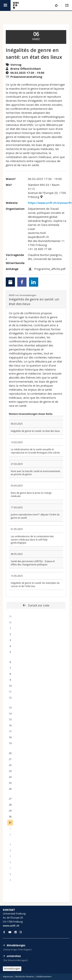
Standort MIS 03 (38, 185)
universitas (14, 956)
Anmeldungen (12, 969)
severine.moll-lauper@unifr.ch (38, 235)
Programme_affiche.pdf (50, 269)
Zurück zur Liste (38, 605)
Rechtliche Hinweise (25, 977)
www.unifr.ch (11, 926)
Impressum (8, 977)
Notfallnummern (44, 977)
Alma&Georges (16, 945)
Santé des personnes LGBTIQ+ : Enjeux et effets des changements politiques (33, 563)
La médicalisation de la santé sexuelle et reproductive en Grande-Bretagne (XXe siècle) (35, 451)
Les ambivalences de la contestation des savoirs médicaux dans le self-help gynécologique (32, 540)
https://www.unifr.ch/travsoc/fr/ (47, 203)
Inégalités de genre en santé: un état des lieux (35, 431)
